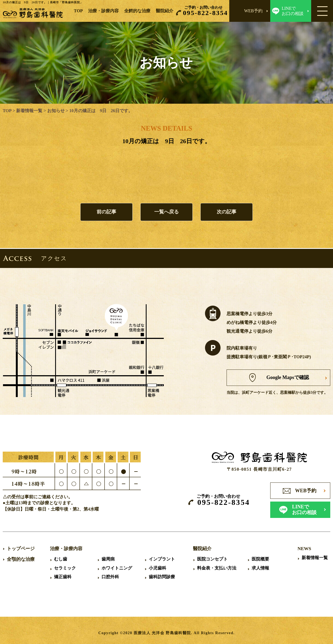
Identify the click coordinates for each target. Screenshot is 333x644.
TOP (78, 11)
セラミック (65, 568)
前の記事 (106, 212)
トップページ (21, 549)
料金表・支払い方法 (217, 568)
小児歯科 (157, 568)
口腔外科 (110, 577)
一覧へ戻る (166, 212)
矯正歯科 (63, 577)
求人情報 (260, 568)
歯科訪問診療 (162, 577)
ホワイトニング (117, 568)
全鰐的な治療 (137, 11)
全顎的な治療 (21, 559)
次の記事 (227, 212)
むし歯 (61, 559)
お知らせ (56, 111)
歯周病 (108, 559)
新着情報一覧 (29, 111)
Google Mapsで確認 (288, 377)
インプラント (162, 559)
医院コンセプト (212, 559)
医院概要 (260, 559)
